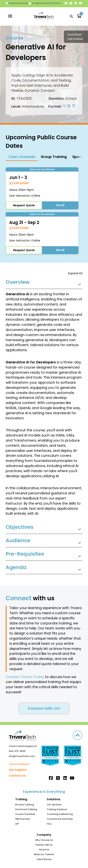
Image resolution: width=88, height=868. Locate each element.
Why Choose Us (44, 840)
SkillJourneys (23, 819)
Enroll (60, 205)
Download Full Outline (75, 37)
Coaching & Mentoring (60, 814)
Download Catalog (26, 809)
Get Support (18, 770)
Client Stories (44, 859)
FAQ (49, 824)
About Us (44, 850)
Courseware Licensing (60, 819)
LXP (17, 824)
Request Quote (24, 205)
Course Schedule (25, 814)
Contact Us (17, 776)
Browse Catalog (25, 805)
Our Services (54, 805)
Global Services (17, 3)
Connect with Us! (44, 708)
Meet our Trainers (44, 854)
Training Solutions (57, 809)
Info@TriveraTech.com (45, 3)
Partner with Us (44, 845)
